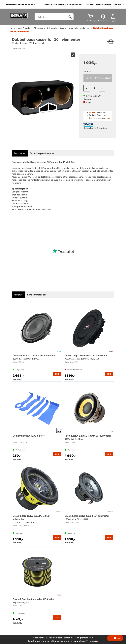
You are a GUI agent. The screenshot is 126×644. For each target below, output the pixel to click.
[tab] (20, 153)
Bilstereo (38, 28)
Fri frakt (92, 112)
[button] (115, 638)
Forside (26, 28)
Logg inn (113, 21)
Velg (57, 618)
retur (108, 118)
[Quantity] (94, 88)
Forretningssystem (37, 641)
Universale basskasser (79, 28)
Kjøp (98, 78)
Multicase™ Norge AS (87, 641)
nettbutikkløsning (59, 641)
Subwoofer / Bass (55, 28)
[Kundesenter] (103, 16)
